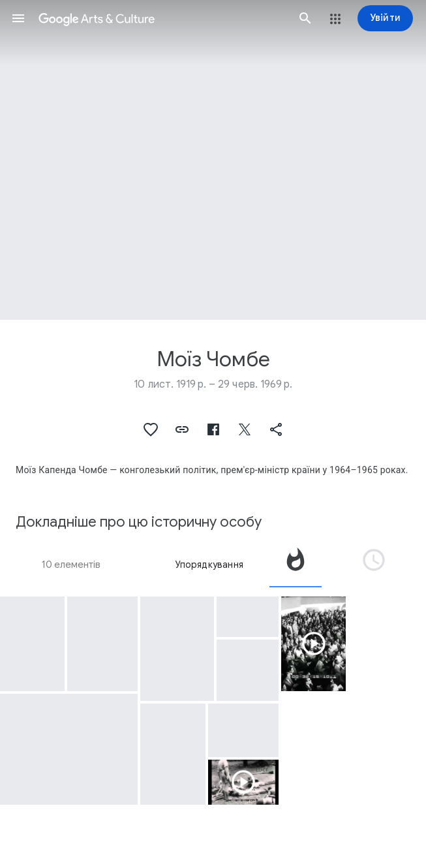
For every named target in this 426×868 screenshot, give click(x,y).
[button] (18, 18)
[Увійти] (385, 18)
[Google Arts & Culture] (162, 18)
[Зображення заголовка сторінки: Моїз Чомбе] (213, 160)
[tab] (296, 565)
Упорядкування (209, 565)
